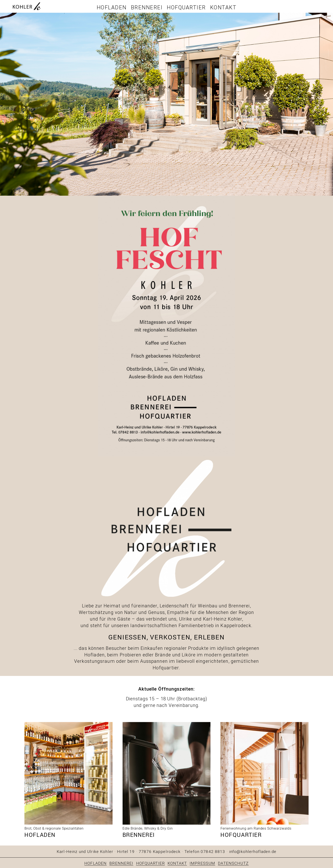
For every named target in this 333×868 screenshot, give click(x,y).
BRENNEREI (121, 863)
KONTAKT (177, 863)
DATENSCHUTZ (233, 863)
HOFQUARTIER (151, 863)
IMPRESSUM (202, 863)
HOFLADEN (95, 863)
